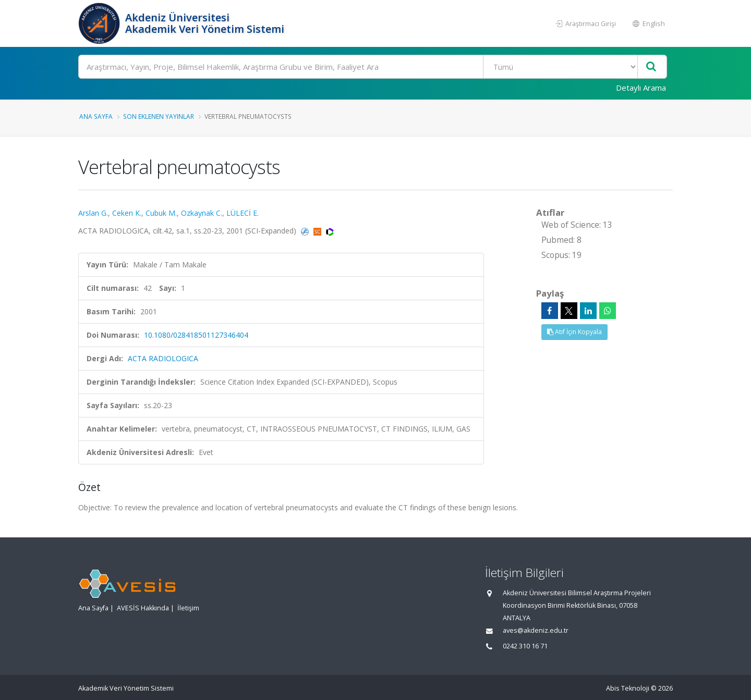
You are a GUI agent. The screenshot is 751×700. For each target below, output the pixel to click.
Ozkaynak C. (202, 213)
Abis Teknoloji (628, 688)
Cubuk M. (161, 213)
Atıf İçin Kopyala (574, 332)
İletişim (188, 608)
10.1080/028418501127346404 (196, 335)
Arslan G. (93, 213)
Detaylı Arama (641, 88)
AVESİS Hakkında (143, 608)
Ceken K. (127, 213)
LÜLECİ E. (243, 213)
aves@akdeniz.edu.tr (536, 630)
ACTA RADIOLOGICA (163, 358)
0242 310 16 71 (525, 646)
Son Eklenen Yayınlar (159, 116)
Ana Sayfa (96, 116)
